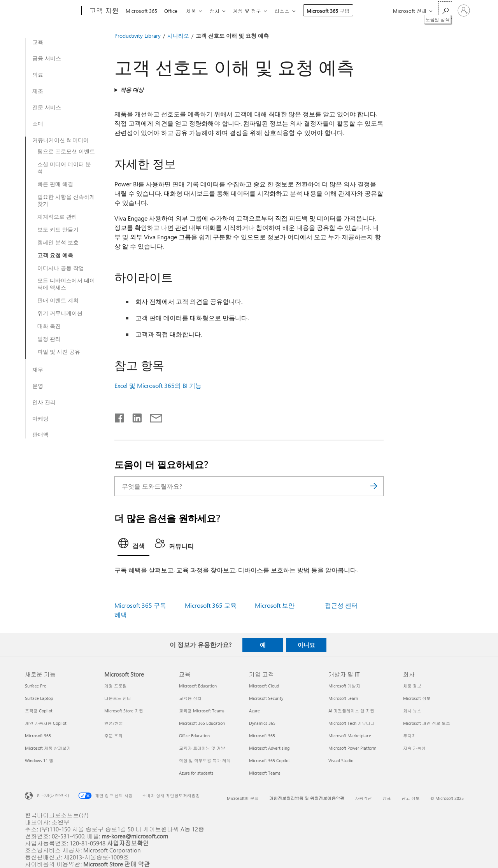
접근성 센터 (341, 605)
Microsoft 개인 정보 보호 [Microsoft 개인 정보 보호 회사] (427, 723)
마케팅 (40, 419)
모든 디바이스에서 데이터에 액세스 (66, 284)
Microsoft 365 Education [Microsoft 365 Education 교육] (202, 723)
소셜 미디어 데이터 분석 (64, 168)
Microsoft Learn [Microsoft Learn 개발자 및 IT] (343, 698)
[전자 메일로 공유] (153, 416)
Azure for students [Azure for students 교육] (196, 773)
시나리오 (178, 36)
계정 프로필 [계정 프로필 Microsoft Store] (116, 686)
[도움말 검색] (445, 10)
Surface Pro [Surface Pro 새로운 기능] (36, 686)
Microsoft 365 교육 (211, 605)
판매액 (40, 435)
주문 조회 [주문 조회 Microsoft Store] (113, 736)
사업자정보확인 (128, 843)
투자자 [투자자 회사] (409, 736)
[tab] (133, 545)
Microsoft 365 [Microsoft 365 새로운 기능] (38, 736)
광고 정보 (411, 798)
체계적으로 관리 (57, 217)
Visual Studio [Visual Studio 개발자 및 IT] (341, 760)
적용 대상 (132, 90)
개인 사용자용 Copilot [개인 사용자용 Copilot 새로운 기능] (46, 723)
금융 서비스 (47, 58)
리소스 (290, 11)
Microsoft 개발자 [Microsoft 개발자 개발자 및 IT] (344, 686)
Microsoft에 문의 (243, 798)
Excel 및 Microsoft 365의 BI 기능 (158, 385)
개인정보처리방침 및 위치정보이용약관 (307, 798)
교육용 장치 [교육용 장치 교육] (190, 698)
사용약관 (363, 798)
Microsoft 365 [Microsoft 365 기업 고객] (262, 736)
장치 (219, 11)
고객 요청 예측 (55, 255)
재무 (38, 370)
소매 (38, 124)
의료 (38, 75)
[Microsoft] (52, 11)
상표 (387, 798)
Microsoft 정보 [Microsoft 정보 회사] (417, 698)
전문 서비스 (47, 107)
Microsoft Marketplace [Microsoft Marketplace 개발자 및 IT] (350, 736)
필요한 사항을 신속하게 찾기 (66, 200)
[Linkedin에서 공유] (134, 416)
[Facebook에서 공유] (120, 416)
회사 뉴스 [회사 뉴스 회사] (412, 711)
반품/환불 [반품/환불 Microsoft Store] (114, 723)
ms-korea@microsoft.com (135, 836)
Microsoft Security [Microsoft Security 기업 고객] (266, 698)
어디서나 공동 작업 (61, 268)
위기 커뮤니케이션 (60, 313)
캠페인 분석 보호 (58, 242)
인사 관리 (44, 402)
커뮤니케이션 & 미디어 (60, 140)
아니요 (306, 645)
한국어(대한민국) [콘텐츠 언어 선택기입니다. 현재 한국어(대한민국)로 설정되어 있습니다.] (53, 795)
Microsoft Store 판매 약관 (117, 864)
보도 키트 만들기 (58, 230)
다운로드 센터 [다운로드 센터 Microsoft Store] (118, 698)
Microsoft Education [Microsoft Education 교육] (198, 686)
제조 (38, 91)
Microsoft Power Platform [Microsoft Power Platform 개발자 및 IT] (352, 748)
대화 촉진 (49, 326)
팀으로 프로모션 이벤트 (66, 151)
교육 (38, 42)
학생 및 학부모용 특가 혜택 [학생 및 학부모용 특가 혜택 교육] (205, 760)
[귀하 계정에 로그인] (464, 11)
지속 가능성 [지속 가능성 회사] (414, 748)
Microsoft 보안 (275, 605)
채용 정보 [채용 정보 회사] (412, 686)
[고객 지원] (103, 11)
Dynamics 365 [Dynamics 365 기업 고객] (262, 723)
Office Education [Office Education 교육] (194, 736)
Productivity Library (138, 36)
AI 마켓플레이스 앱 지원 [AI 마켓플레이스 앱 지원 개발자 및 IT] (351, 711)
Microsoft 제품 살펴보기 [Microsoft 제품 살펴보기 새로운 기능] (48, 748)
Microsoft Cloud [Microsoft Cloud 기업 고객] (264, 686)
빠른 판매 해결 (55, 184)
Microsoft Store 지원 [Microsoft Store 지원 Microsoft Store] (124, 711)
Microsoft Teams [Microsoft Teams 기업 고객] (265, 773)
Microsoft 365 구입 (336, 11)
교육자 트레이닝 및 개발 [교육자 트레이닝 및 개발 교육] (202, 748)
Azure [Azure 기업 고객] (254, 711)
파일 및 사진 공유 (59, 352)
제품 (194, 11)
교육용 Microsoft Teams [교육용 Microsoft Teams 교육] (202, 711)
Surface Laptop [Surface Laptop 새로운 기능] (39, 698)
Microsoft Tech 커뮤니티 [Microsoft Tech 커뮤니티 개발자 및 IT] (352, 723)
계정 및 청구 (253, 11)
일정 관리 (49, 339)
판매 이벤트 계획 (58, 300)
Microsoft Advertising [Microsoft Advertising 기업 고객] (269, 748)
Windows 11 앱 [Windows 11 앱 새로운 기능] (39, 760)
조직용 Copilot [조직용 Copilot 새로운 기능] (39, 711)
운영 (38, 386)
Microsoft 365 (141, 11)
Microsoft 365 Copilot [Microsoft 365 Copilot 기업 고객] (269, 760)
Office (172, 11)
